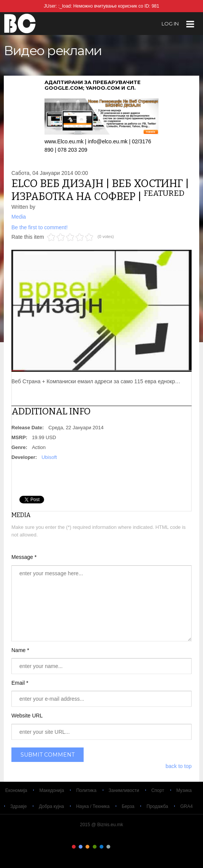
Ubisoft (49, 457)
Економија (16, 790)
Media (19, 217)
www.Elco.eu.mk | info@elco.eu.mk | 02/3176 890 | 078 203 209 (101, 141)
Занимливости (124, 790)
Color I (74, 847)
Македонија (52, 790)
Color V (101, 847)
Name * (20, 650)
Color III (87, 847)
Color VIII (122, 847)
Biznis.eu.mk (20, 23)
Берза (128, 806)
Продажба (157, 806)
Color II (81, 847)
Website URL (27, 716)
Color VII (116, 847)
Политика (86, 790)
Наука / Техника (93, 806)
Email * (20, 683)
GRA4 (186, 806)
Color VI (108, 847)
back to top (179, 766)
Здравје (18, 806)
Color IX (129, 847)
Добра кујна (51, 806)
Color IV (95, 847)
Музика (184, 790)
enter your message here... (101, 603)
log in (170, 24)
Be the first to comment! (40, 227)
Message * (24, 557)
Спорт (158, 790)
